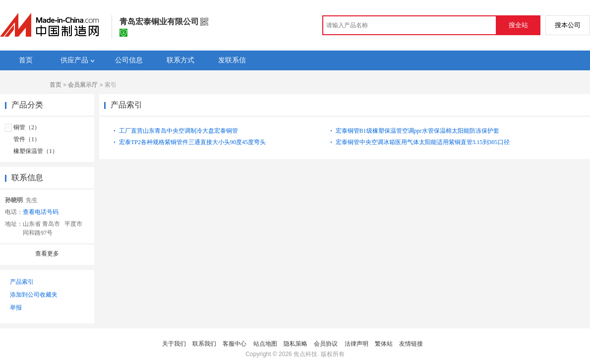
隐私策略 (295, 344)
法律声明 (356, 344)
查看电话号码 (41, 212)
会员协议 (326, 344)
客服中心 (235, 344)
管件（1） (27, 139)
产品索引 (22, 282)
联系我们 (204, 344)
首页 (56, 85)
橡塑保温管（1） (36, 151)
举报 (16, 308)
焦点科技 (305, 354)
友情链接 (411, 344)
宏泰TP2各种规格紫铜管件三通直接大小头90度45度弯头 (192, 142)
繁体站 (384, 344)
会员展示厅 (83, 85)
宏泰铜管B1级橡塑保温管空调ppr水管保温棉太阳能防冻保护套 (417, 131)
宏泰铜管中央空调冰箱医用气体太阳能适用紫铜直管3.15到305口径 (423, 142)
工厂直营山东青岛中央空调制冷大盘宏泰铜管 (178, 131)
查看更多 (47, 254)
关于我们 (174, 344)
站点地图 (265, 344)
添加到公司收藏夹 (34, 295)
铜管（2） (27, 127)
